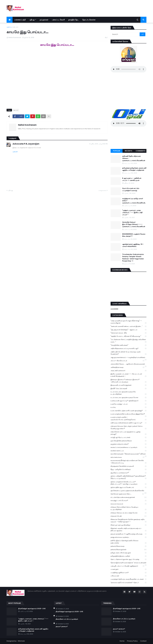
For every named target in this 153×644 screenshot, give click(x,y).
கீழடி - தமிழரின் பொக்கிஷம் (128, 470)
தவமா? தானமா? (62, 627)
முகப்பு (9, 27)
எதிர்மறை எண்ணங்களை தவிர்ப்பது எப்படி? (128, 423)
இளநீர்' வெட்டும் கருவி (128, 389)
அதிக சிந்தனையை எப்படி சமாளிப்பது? (128, 349)
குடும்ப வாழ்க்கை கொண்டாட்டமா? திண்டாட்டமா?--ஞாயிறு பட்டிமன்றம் (128, 483)
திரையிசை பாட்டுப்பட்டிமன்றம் (67, 619)
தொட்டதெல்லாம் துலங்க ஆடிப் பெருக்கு (128, 559)
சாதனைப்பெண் (128, 516)
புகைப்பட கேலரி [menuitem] (58, 20)
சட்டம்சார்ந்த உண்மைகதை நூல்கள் (128, 497)
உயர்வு (128, 407)
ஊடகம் (16, 27)
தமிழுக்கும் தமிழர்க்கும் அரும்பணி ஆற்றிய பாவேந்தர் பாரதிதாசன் (134, 169)
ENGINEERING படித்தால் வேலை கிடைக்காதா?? (134, 235)
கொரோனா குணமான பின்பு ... (127, 494)
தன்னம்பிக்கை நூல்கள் (128, 550)
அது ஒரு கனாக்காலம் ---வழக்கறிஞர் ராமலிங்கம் (128, 358)
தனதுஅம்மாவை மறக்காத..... (128, 537)
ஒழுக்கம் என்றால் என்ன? (128, 444)
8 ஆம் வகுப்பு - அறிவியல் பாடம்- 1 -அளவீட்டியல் (132, 179)
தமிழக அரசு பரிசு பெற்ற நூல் (128, 553)
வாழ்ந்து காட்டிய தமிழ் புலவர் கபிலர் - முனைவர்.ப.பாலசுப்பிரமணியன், (134, 201)
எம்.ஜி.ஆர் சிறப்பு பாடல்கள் (128, 437)
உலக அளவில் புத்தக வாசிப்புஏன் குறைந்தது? (128, 411)
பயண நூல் (128, 569)
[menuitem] (10, 20)
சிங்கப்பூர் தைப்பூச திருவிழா (128, 525)
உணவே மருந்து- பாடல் (128, 404)
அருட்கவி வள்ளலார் (128, 371)
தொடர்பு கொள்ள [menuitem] (89, 20)
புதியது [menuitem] (32, 20)
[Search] (125, 34)
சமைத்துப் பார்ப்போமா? (128, 501)
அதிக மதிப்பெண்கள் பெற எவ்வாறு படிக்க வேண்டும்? (128, 353)
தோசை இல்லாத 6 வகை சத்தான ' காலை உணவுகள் (128, 563)
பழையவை (102, 190)
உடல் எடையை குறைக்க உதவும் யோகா (128, 398)
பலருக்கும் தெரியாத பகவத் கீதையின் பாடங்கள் (128, 579)
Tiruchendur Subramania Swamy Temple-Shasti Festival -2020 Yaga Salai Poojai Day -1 (133, 258)
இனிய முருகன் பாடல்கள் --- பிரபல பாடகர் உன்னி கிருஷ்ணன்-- (128, 375)
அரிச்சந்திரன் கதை (127, 367)
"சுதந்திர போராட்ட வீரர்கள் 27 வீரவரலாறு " (128, 336)
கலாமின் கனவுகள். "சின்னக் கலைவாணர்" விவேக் (128, 454)
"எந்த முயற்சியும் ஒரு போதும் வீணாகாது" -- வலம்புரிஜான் (128, 322)
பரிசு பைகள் (128, 576)
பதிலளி (15, 152)
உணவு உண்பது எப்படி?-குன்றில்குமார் (128, 401)
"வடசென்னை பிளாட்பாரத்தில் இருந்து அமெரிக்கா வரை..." (128, 341)
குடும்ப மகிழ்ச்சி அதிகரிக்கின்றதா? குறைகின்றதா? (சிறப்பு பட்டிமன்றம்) (128, 477)
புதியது (10, 190)
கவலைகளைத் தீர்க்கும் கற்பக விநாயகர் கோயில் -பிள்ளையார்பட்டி (128, 462)
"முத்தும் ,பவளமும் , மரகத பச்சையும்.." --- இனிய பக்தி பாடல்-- (132, 213)
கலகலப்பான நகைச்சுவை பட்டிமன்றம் (128, 447)
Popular (117, 151)
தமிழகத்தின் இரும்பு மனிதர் (128, 556)
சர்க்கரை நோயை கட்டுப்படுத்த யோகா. (128, 513)
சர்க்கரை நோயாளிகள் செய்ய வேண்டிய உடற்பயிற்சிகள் (128, 508)
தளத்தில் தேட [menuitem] (73, 20)
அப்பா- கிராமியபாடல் (127, 361)
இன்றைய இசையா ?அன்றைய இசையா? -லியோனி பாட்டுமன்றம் (128, 381)
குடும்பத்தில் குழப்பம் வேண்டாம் (128, 487)
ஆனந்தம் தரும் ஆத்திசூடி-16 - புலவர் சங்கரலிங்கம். (133, 245)
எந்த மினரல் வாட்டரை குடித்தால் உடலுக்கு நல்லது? (128, 433)
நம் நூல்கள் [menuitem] (44, 20)
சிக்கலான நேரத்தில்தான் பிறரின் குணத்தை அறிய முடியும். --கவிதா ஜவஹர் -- (128, 521)
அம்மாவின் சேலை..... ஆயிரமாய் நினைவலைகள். (128, 364)
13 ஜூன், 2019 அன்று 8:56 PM (98, 144)
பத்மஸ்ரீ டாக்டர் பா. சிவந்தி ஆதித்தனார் (127, 566)
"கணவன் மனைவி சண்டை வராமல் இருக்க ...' (128, 326)
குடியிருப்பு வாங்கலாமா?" (128, 473)
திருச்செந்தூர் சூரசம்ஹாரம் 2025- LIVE (32, 609)
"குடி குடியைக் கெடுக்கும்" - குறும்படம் (128, 330)
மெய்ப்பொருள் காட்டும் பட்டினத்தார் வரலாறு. (131, 189)
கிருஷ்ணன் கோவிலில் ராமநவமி (128, 466)
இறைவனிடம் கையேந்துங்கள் (128, 385)
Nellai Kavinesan (27, 125)
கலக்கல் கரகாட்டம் (128, 451)
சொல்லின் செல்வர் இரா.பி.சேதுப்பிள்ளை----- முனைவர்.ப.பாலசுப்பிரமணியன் (134, 224)
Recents (128, 151)
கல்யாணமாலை (127, 457)
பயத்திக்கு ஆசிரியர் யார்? (128, 573)
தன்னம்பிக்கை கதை (128, 546)
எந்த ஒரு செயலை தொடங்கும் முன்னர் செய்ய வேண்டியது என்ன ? (128, 427)
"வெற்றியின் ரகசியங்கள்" (128, 345)
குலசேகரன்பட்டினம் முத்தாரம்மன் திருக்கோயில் (128, 491)
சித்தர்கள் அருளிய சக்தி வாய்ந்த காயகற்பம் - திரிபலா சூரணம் (128, 530)
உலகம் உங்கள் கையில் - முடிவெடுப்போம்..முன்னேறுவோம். (128, 418)
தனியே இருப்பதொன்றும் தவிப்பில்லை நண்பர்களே (128, 542)
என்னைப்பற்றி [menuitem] (20, 20)
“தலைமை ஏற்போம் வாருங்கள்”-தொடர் (128, 583)
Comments (141, 151)
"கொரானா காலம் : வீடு (128, 333)
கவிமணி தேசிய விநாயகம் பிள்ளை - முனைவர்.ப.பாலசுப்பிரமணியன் (134, 158)
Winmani (21, 641)
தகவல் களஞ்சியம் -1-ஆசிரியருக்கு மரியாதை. (128, 534)
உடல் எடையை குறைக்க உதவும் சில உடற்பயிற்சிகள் (128, 393)
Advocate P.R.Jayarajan (26, 144)
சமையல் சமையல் (128, 504)
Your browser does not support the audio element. (128, 69)
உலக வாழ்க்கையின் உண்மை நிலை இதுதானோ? (128, 414)
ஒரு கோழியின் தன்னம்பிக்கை (128, 441)
